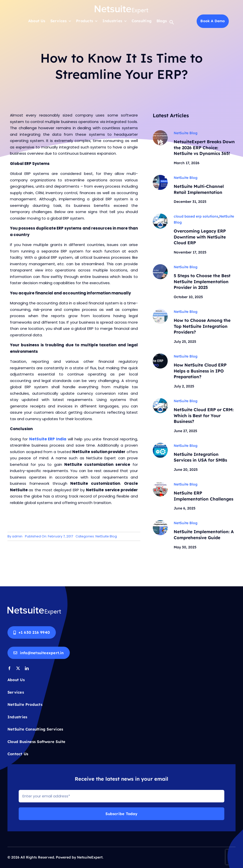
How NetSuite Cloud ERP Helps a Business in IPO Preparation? (200, 371)
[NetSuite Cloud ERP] (160, 216)
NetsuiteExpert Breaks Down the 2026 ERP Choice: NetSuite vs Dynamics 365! (204, 148)
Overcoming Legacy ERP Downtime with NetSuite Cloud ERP (200, 237)
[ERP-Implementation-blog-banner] (160, 484)
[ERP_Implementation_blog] (160, 445)
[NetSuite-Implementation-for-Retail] (160, 177)
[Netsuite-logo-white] (121, 7)
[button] (172, 23)
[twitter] (18, 668)
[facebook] (9, 668)
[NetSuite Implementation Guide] (160, 522)
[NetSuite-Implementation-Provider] (160, 266)
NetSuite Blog (106, 536)
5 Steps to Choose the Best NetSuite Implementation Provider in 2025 (202, 282)
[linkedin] (27, 668)
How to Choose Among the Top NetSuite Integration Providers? (202, 326)
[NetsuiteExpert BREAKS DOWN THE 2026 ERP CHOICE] (160, 132)
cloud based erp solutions (196, 217)
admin (17, 536)
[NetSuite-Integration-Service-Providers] (160, 311)
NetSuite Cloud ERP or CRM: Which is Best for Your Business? (204, 416)
